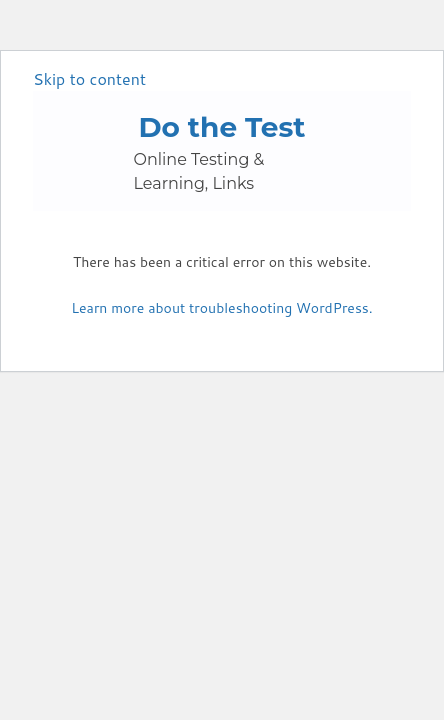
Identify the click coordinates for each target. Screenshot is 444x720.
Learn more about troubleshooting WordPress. (221, 308)
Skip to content (89, 78)
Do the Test (221, 127)
